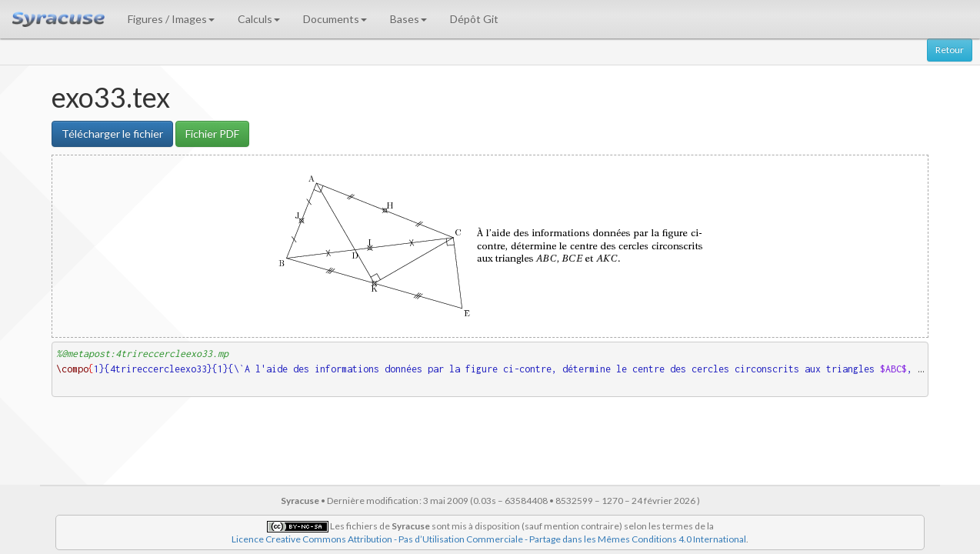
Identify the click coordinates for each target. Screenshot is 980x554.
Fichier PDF (212, 133)
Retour (950, 50)
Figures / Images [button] (171, 19)
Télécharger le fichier (112, 133)
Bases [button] (408, 19)
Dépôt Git (474, 19)
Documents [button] (335, 19)
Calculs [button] (259, 19)
